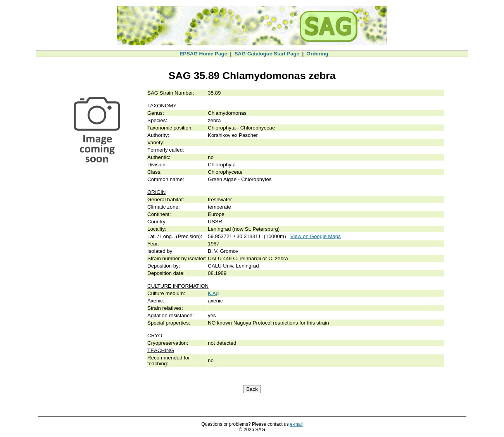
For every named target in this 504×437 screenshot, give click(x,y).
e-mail (296, 424)
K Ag (213, 293)
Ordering (318, 54)
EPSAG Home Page (203, 54)
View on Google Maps (316, 236)
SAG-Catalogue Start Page (267, 54)
